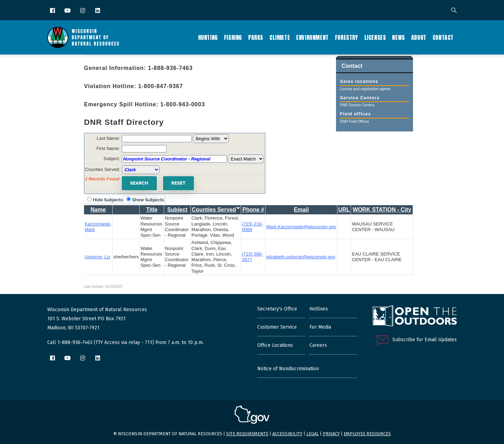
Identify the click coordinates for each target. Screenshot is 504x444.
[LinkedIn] (98, 11)
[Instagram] (83, 11)
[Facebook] (53, 11)
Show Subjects (148, 200)
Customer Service (277, 327)
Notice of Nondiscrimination (288, 369)
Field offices (355, 116)
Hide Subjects (108, 200)
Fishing (233, 37)
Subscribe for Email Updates (425, 340)
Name (98, 210)
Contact (443, 37)
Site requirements (247, 434)
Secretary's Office (277, 309)
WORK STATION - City (382, 210)
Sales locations (359, 84)
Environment (312, 37)
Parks (256, 37)
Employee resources (367, 434)
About (419, 37)
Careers (318, 345)
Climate (280, 37)
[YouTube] (68, 11)
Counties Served (214, 210)
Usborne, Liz (97, 257)
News (398, 37)
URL (344, 210)
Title (152, 210)
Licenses (375, 37)
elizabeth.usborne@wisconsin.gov (301, 257)
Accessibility (287, 434)
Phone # (253, 210)
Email (301, 210)
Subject (177, 210)
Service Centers (360, 100)
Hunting (208, 37)
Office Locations (275, 345)
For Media (320, 327)
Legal (313, 434)
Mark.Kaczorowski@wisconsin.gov (301, 227)
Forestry (346, 37)
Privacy (331, 434)
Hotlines (319, 309)
